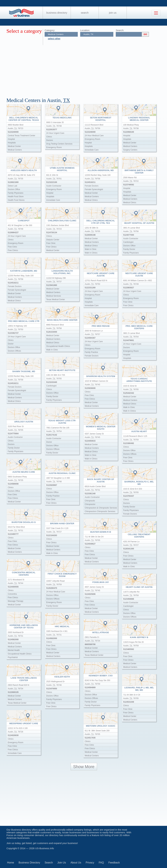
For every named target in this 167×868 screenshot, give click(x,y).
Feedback (114, 863)
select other (54, 39)
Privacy (90, 863)
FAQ (101, 863)
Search (85, 13)
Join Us (113, 13)
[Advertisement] (87, 69)
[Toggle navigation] (156, 13)
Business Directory (57, 13)
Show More (84, 767)
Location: (85, 30)
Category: (50, 30)
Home (11, 863)
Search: (120, 30)
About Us (76, 863)
